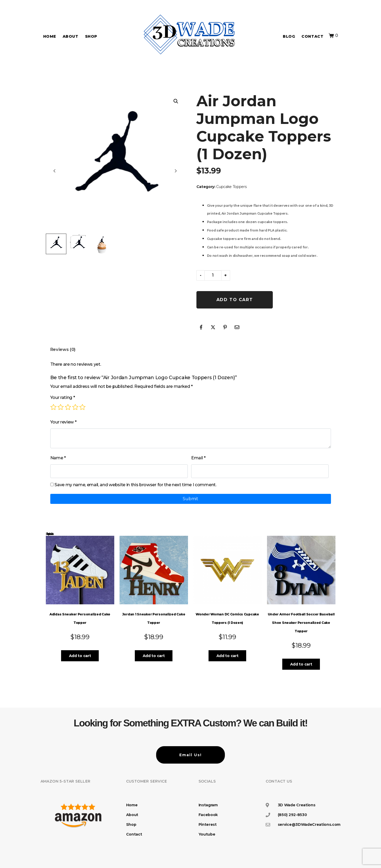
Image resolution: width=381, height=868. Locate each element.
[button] (176, 101)
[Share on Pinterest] (225, 327)
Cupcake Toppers (231, 187)
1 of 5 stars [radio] (53, 407)
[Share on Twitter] (213, 327)
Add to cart (235, 300)
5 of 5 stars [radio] (82, 407)
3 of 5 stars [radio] (68, 407)
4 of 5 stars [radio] (75, 407)
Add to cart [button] (80, 656)
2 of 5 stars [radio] (61, 407)
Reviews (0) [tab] (63, 349)
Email (198, 458)
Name (58, 458)
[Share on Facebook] (201, 327)
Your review (63, 422)
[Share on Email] (237, 327)
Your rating (63, 397)
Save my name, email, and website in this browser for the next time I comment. (135, 485)
